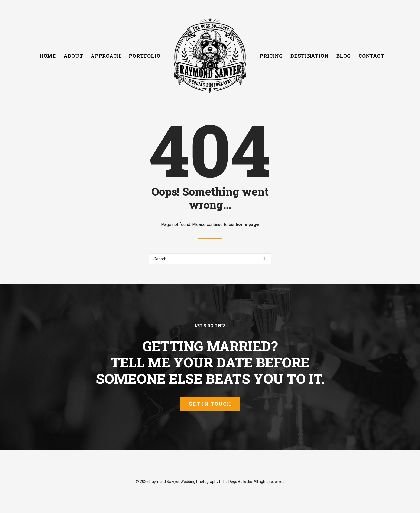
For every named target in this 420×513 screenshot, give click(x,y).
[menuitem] (48, 56)
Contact (371, 56)
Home (48, 56)
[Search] (210, 259)
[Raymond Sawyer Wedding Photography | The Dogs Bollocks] (210, 56)
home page (247, 225)
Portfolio (145, 56)
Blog (344, 56)
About (73, 56)
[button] (264, 259)
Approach (106, 56)
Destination (310, 56)
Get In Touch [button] (210, 404)
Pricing (271, 56)
